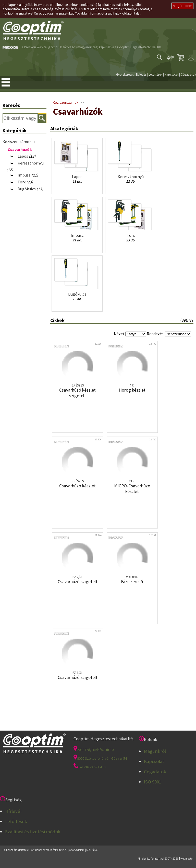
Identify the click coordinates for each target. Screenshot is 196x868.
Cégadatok (188, 74)
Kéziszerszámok (66, 102)
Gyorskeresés (125, 74)
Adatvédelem (77, 850)
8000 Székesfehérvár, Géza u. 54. (101, 758)
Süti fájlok (92, 850)
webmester (187, 859)
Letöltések (155, 74)
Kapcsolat (171, 74)
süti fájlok (115, 13)
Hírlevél (13, 811)
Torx (22, 182)
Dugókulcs (27, 189)
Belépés (141, 74)
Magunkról (155, 751)
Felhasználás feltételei (16, 850)
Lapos (23, 156)
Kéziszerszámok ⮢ (19, 142)
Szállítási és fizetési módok (33, 832)
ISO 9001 (153, 782)
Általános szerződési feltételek (49, 850)
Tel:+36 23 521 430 (89, 767)
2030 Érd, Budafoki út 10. (94, 750)
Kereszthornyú (31, 163)
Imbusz (24, 175)
